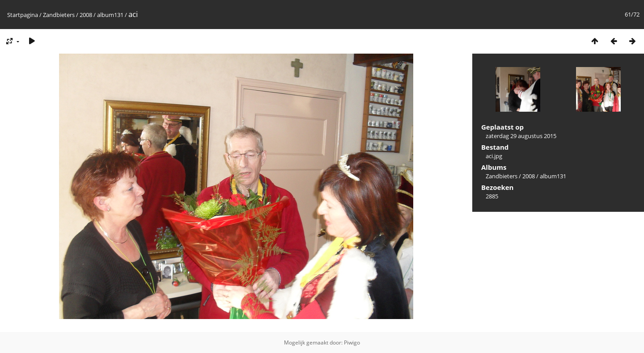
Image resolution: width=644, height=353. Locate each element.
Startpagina (23, 15)
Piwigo (352, 342)
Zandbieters (59, 15)
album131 (110, 15)
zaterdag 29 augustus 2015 (521, 136)
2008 (86, 15)
